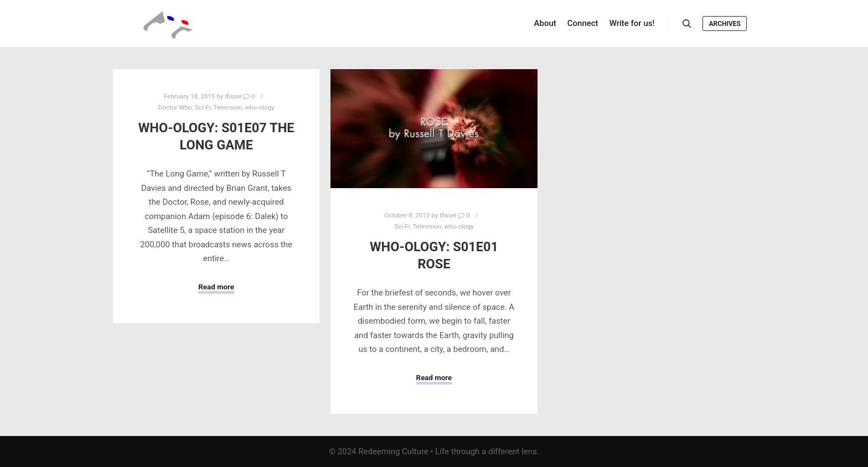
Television (228, 107)
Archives (725, 24)
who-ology (259, 107)
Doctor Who (175, 107)
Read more (216, 287)
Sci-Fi (203, 107)
